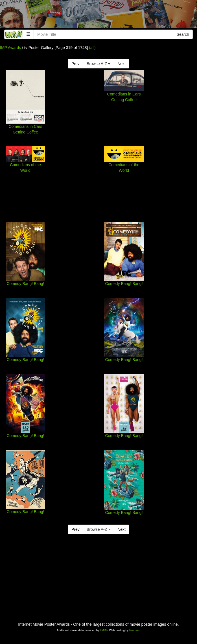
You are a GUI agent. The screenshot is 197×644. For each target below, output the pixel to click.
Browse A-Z (98, 64)
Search (183, 34)
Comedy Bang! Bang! (25, 284)
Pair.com (135, 630)
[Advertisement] (98, 15)
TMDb (104, 630)
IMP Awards (10, 48)
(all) (92, 48)
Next (122, 64)
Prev (75, 64)
